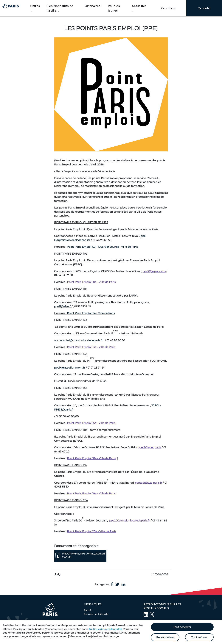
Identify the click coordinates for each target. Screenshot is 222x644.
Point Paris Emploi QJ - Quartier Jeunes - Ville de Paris (102, 247)
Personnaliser (165, 637)
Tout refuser (199, 637)
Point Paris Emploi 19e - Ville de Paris (91, 493)
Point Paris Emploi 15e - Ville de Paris (91, 423)
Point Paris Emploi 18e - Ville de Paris (91, 458)
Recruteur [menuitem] (168, 8)
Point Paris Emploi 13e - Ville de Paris (91, 347)
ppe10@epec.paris (154, 271)
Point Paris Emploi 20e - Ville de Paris (92, 531)
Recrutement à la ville (96, 614)
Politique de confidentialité (105, 629)
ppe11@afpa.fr (63, 306)
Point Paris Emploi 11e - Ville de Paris (91, 313)
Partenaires (92, 6)
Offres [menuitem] (35, 6)
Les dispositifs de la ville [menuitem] (60, 8)
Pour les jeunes (114, 8)
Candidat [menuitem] (204, 8)
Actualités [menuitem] (139, 6)
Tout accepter (182, 627)
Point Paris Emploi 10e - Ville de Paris (91, 282)
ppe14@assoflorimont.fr (70, 368)
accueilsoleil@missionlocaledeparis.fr (78, 340)
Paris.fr (88, 610)
